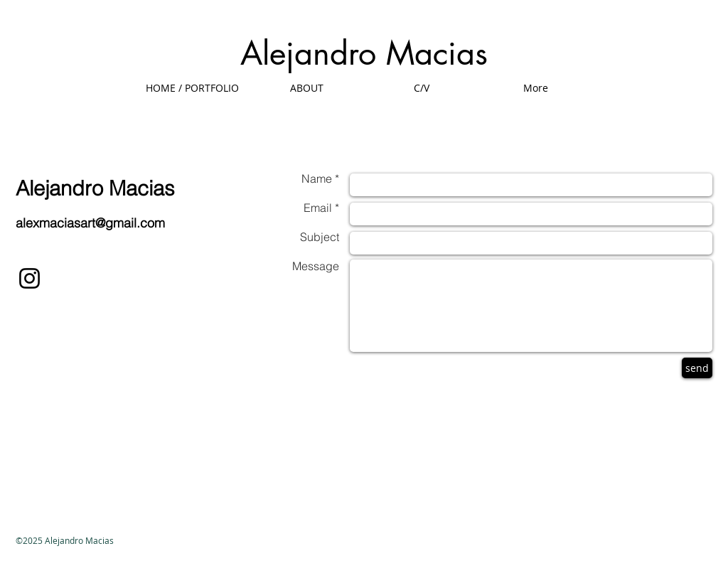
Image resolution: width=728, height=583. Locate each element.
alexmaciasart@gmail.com (90, 223)
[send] (697, 368)
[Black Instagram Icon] (30, 278)
